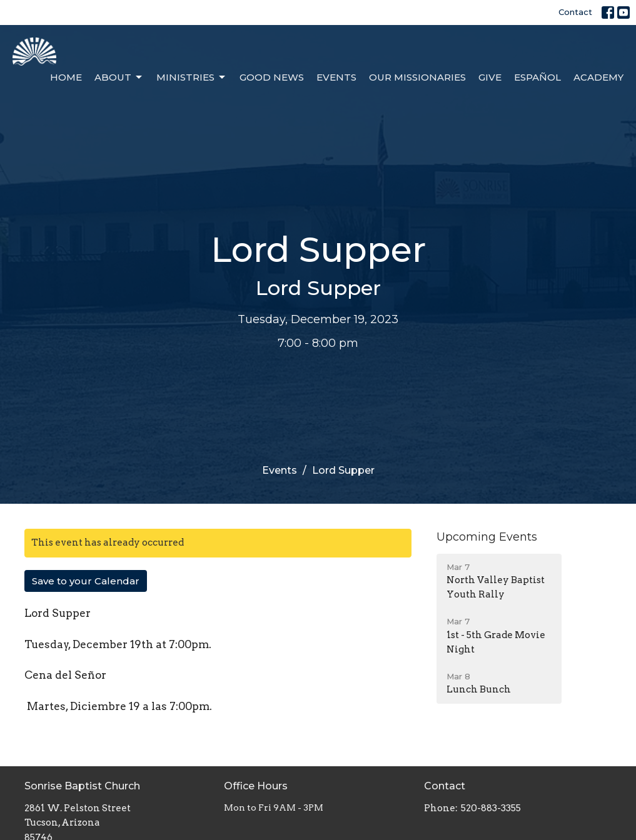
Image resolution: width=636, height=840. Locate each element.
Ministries (192, 77)
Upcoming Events (487, 537)
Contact (575, 12)
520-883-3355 (491, 808)
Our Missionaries (417, 77)
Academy (598, 77)
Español (538, 77)
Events (336, 77)
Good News (272, 77)
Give (490, 77)
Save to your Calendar (86, 581)
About (119, 77)
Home (66, 77)
